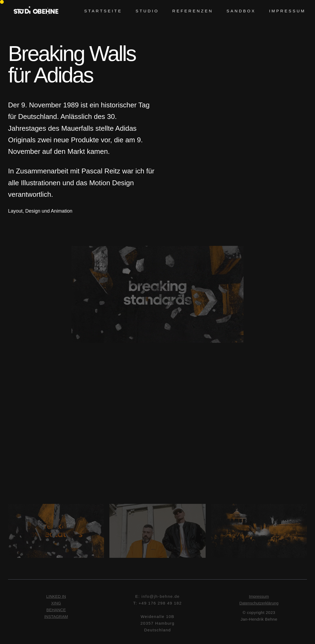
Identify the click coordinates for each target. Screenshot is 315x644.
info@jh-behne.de (160, 597)
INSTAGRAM (56, 617)
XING (56, 604)
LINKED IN (56, 597)
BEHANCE (56, 611)
